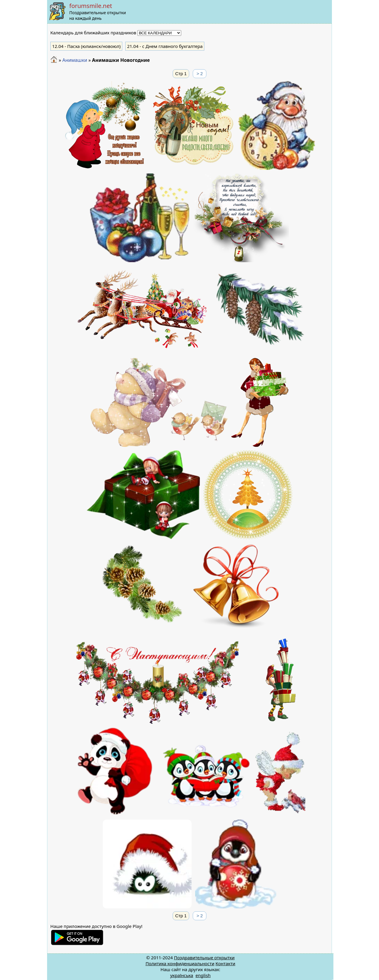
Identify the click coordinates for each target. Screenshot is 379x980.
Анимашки (75, 60)
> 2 (200, 74)
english (203, 975)
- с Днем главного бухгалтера (165, 46)
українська (182, 975)
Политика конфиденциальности (180, 963)
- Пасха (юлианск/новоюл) (86, 46)
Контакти (225, 963)
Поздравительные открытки (204, 958)
